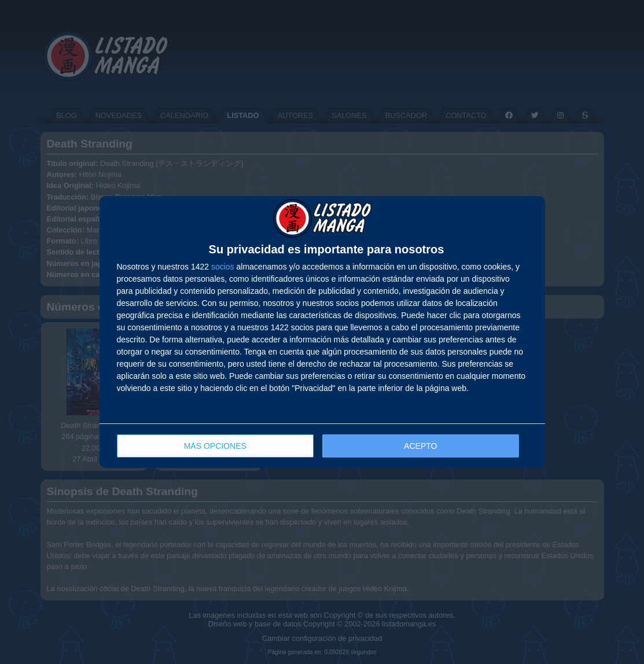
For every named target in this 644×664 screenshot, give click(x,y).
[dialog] (322, 332)
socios (223, 267)
